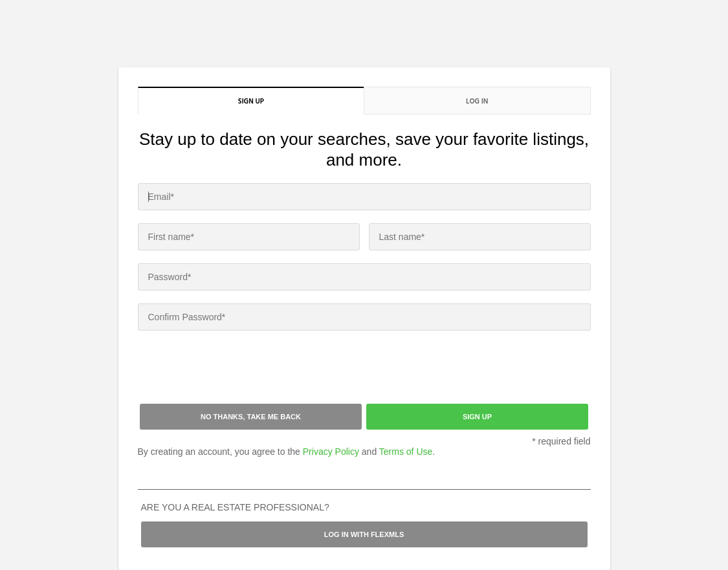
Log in (477, 101)
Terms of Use (406, 452)
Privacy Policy (331, 452)
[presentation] (236, 369)
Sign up (251, 101)
